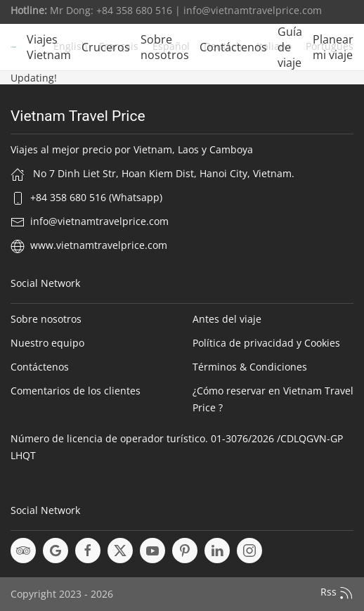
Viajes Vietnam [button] (49, 47)
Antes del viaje (227, 319)
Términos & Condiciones (250, 367)
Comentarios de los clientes (76, 391)
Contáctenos (233, 47)
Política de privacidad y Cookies (266, 343)
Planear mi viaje (333, 47)
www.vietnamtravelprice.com (99, 245)
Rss (337, 593)
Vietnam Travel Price (78, 116)
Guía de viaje (290, 47)
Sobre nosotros (165, 47)
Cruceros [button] (106, 47)
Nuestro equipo (47, 343)
